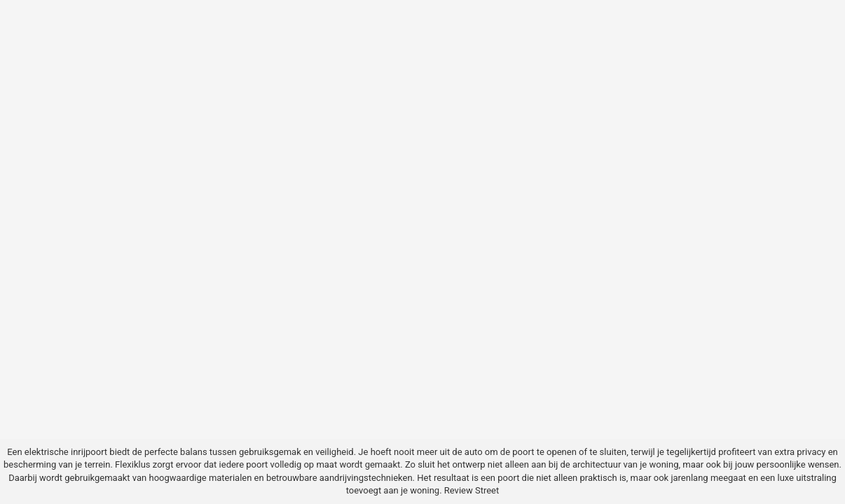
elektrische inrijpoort (66, 452)
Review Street (472, 490)
